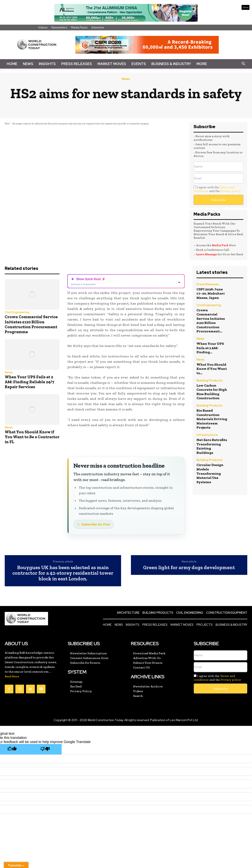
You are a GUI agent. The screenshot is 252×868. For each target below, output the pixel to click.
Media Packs (79, 27)
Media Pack (220, 245)
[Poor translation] (45, 749)
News (28, 64)
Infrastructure (207, 435)
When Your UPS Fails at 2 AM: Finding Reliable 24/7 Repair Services (29, 382)
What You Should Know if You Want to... (212, 369)
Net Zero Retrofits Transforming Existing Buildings (212, 446)
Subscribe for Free (96, 524)
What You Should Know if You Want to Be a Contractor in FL (32, 437)
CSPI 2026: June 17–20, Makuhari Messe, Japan (211, 293)
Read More (12, 676)
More (202, 64)
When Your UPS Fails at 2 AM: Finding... (210, 348)
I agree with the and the (217, 189)
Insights (47, 64)
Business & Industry (171, 64)
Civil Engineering (17, 312)
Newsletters (59, 27)
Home (12, 64)
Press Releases (77, 64)
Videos (43, 27)
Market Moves (112, 64)
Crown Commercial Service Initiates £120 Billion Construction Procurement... (211, 321)
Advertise (98, 27)
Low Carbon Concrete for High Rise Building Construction (212, 392)
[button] (243, 64)
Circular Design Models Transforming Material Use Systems (210, 473)
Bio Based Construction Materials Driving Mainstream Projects (212, 419)
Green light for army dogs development (189, 567)
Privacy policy (231, 191)
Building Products (209, 381)
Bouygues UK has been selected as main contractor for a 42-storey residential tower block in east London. (63, 573)
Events (139, 64)
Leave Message (207, 254)
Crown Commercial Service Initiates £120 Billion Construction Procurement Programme (31, 324)
